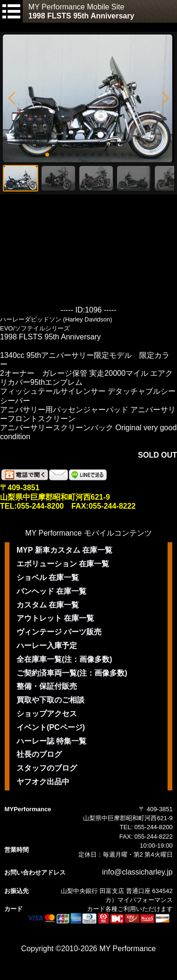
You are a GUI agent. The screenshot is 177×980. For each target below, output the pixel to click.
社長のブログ (39, 754)
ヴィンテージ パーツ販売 (59, 632)
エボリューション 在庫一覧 (63, 564)
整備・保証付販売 (47, 686)
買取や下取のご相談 (51, 700)
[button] (12, 98)
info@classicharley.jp (137, 872)
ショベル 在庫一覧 (48, 577)
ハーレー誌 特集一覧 (51, 741)
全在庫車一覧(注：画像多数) (64, 659)
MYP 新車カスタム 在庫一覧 (64, 550)
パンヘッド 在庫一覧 (51, 591)
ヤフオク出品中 (43, 782)
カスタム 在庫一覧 (48, 605)
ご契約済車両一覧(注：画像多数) (72, 673)
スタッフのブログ (47, 768)
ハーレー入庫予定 (47, 646)
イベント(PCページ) (51, 727)
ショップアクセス (47, 714)
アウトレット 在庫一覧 (55, 618)
